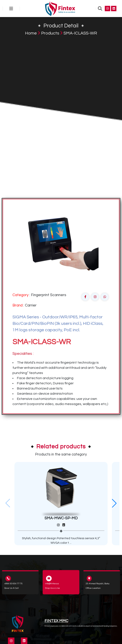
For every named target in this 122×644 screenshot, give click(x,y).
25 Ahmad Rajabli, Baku (98, 584)
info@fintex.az (52, 584)
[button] (114, 503)
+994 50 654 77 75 (13, 584)
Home (31, 33)
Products (50, 33)
